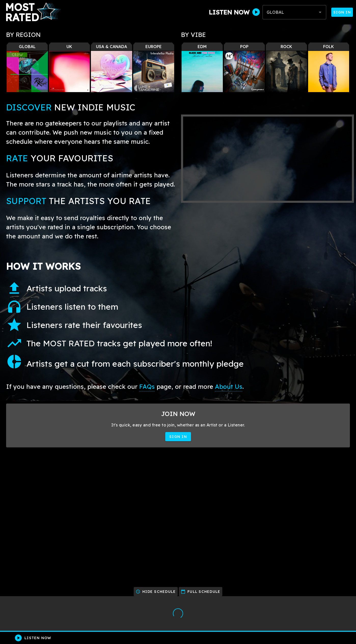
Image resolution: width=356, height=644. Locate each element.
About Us (229, 387)
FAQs (147, 387)
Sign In (342, 12)
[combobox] (294, 12)
